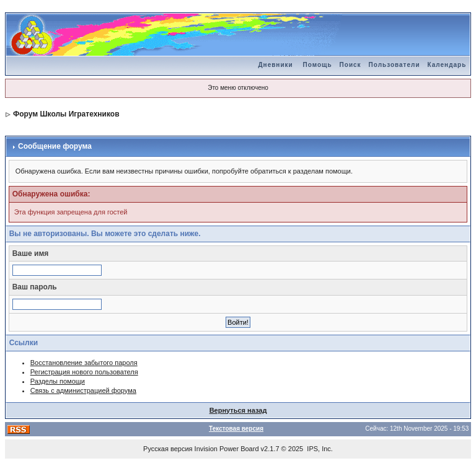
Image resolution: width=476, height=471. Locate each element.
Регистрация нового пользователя (84, 372)
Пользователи (394, 65)
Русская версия (168, 449)
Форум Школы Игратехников (66, 114)
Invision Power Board (227, 449)
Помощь (317, 65)
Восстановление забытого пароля (84, 363)
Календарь (447, 65)
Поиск (350, 65)
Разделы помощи (58, 381)
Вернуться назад (238, 410)
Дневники (275, 65)
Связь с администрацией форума (83, 390)
